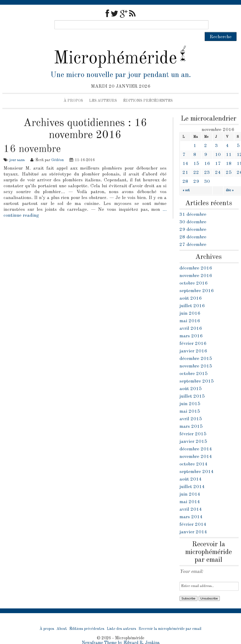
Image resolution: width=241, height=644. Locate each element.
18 (229, 155)
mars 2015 (191, 418)
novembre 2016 (196, 267)
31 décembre (193, 206)
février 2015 (193, 425)
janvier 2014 (193, 523)
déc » (230, 181)
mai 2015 (190, 403)
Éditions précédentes (148, 92)
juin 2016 (190, 305)
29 (196, 173)
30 (207, 173)
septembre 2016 (197, 282)
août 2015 (191, 380)
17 (218, 155)
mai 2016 (190, 312)
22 (196, 164)
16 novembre (32, 140)
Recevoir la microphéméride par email (170, 620)
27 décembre (193, 236)
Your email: (191, 563)
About (62, 620)
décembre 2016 (196, 259)
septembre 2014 (197, 463)
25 (229, 164)
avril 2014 (191, 501)
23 (207, 164)
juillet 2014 (192, 478)
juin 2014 (190, 485)
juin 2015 (190, 395)
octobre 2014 (194, 455)
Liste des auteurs (121, 620)
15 (196, 155)
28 (185, 173)
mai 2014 (190, 493)
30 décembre (193, 213)
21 (185, 164)
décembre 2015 (196, 350)
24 (218, 164)
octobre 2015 (194, 365)
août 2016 (191, 289)
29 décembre (193, 221)
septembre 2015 (197, 372)
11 (229, 146)
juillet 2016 (192, 297)
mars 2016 (191, 327)
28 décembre (193, 228)
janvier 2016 (193, 342)
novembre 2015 (196, 357)
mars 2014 (191, 508)
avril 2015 (191, 410)
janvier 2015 (193, 433)
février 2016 (193, 335)
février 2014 (193, 516)
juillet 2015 (192, 387)
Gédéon (58, 151)
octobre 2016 (194, 274)
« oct (186, 181)
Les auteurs (103, 92)
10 (218, 146)
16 (207, 155)
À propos (73, 92)
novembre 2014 (196, 448)
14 (185, 155)
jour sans (17, 151)
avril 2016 (191, 320)
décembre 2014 (196, 440)
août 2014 (191, 470)
